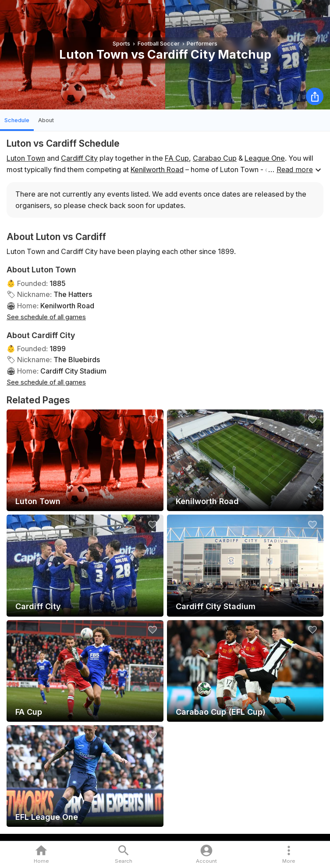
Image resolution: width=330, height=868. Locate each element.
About (46, 120)
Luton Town (26, 158)
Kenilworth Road (157, 169)
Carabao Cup (215, 158)
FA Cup (177, 158)
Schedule (17, 120)
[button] (289, 855)
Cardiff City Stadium (73, 371)
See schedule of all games (46, 317)
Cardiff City (79, 158)
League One (265, 158)
